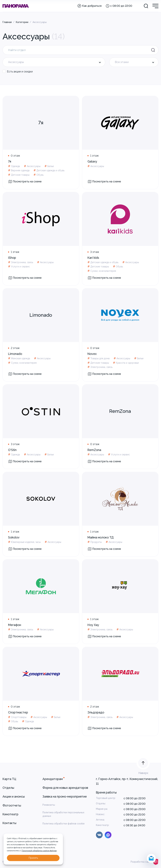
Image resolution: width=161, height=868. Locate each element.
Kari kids (93, 258)
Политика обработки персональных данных (63, 814)
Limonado (15, 354)
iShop (12, 258)
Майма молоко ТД (101, 537)
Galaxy (92, 161)
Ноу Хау (93, 625)
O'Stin (12, 450)
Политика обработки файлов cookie (64, 824)
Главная (7, 22)
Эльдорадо (96, 712)
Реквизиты (49, 805)
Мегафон (15, 625)
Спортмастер (18, 712)
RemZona (94, 450)
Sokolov (14, 537)
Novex (92, 354)
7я (10, 161)
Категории (22, 22)
